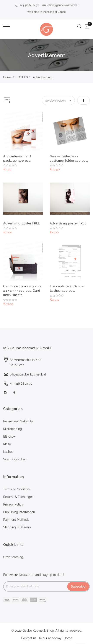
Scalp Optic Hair (15, 459)
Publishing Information (19, 512)
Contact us (29, 638)
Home (7, 77)
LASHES (22, 77)
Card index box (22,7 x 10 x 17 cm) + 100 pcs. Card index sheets (22, 291)
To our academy (50, 638)
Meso (7, 444)
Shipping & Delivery (17, 527)
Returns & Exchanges (18, 497)
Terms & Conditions (17, 489)
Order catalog (13, 557)
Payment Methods (16, 520)
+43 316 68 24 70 (27, 5)
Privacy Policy (13, 504)
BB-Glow (9, 436)
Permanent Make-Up (18, 421)
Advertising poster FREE (22, 223)
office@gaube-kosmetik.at (60, 5)
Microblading (13, 429)
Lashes (8, 452)
